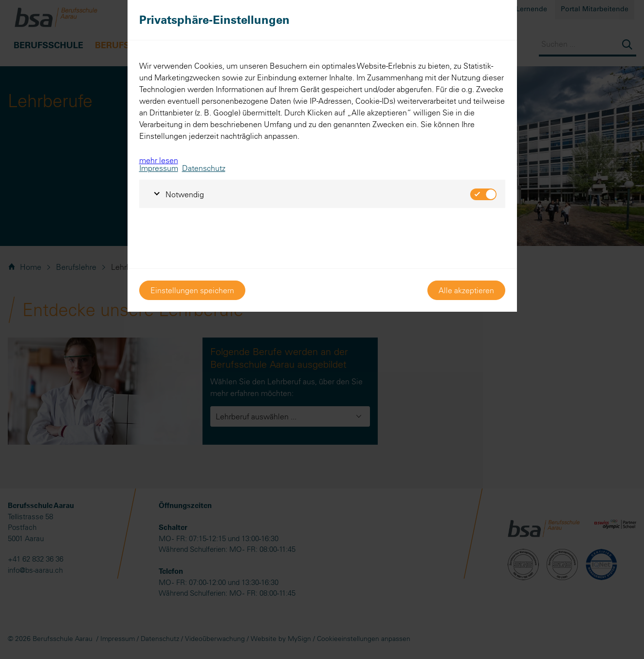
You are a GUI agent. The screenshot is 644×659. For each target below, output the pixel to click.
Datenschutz (204, 168)
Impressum (159, 168)
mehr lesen (159, 160)
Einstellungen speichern (192, 290)
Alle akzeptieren (466, 290)
